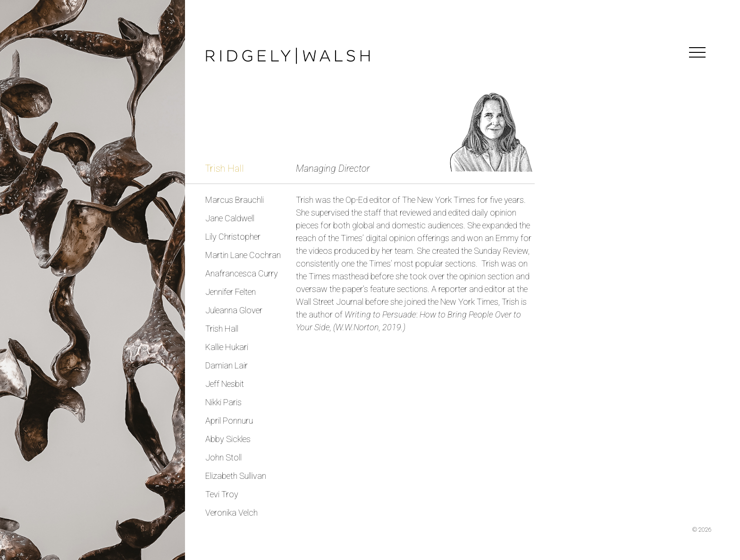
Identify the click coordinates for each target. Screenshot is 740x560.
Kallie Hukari (227, 347)
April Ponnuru (229, 421)
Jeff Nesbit (225, 384)
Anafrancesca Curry (242, 273)
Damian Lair (227, 365)
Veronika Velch (231, 513)
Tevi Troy (222, 494)
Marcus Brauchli (235, 200)
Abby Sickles (228, 439)
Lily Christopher (233, 237)
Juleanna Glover (234, 310)
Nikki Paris (223, 402)
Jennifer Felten (231, 292)
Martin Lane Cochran (243, 255)
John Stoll (223, 457)
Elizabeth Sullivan (236, 476)
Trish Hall (222, 329)
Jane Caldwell (230, 218)
